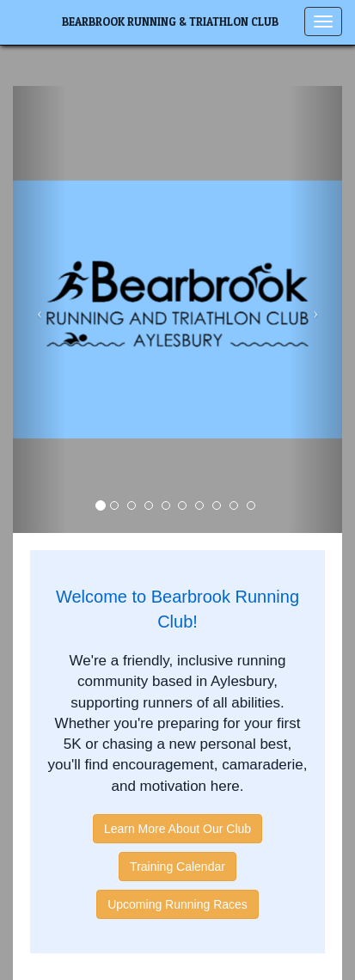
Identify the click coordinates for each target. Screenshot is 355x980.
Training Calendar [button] (177, 867)
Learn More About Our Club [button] (177, 829)
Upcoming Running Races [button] (177, 904)
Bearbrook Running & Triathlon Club (170, 21)
